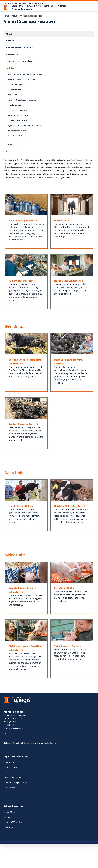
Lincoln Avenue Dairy (16, 105)
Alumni (7, 817)
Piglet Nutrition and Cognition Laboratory (25, 126)
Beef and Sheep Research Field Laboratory (25, 74)
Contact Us (11, 144)
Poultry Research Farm (17, 131)
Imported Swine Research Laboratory (23, 100)
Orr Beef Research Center (18, 120)
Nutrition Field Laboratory (19, 115)
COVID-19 (9, 827)
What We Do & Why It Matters (19, 47)
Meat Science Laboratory (18, 110)
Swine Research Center (17, 136)
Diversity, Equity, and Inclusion (20, 61)
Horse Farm (12, 95)
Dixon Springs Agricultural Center (21, 79)
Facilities (10, 68)
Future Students (12, 768)
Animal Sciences (22, 9)
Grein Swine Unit (14, 90)
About (14, 16)
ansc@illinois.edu (16, 728)
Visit (8, 151)
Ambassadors (12, 54)
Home (6, 16)
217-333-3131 (9, 725)
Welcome (10, 40)
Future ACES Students (14, 822)
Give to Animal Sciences (15, 788)
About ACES (9, 812)
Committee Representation (16, 783)
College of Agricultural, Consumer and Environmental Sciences (39, 6)
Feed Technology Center (18, 85)
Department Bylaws (13, 778)
